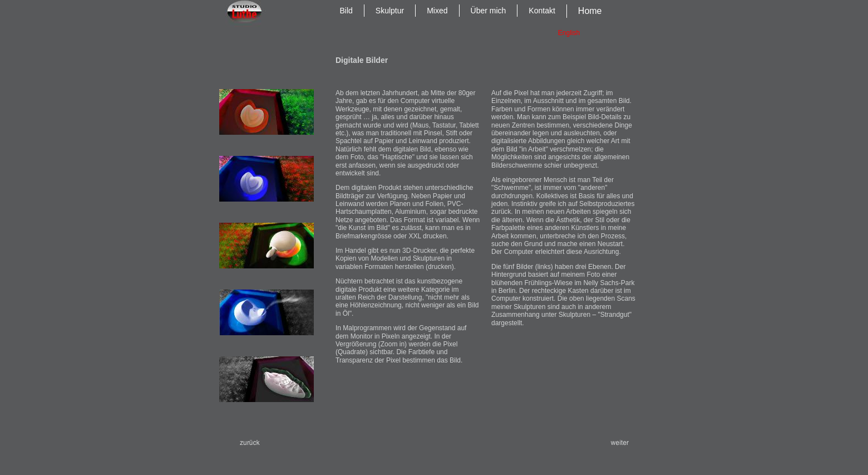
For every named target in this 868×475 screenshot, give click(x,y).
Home (590, 11)
